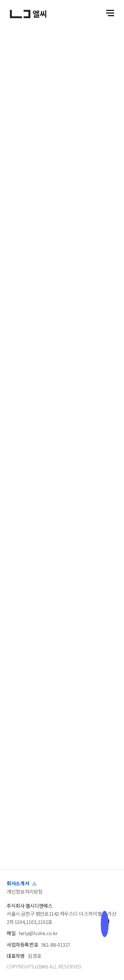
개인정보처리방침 (25, 891)
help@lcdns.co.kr (38, 933)
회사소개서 (21, 884)
